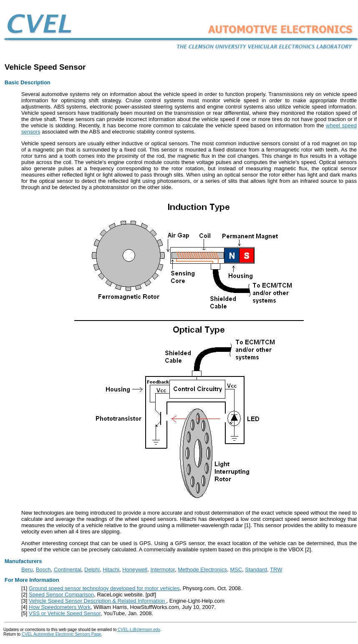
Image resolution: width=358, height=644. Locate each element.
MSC (236, 569)
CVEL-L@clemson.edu (138, 630)
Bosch (43, 569)
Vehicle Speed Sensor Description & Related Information (98, 601)
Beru (27, 569)
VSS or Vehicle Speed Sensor (65, 613)
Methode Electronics (202, 569)
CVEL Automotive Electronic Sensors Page (61, 634)
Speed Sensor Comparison (61, 595)
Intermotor (163, 569)
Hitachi (111, 569)
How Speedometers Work (60, 607)
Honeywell (135, 569)
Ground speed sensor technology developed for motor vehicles (104, 588)
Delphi (92, 569)
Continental (68, 569)
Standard (256, 569)
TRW (276, 569)
